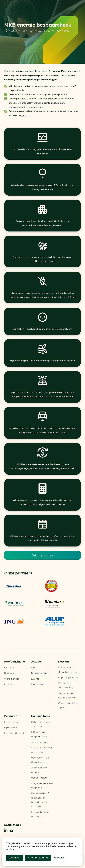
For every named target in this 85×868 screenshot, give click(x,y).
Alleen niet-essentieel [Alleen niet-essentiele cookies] (38, 858)
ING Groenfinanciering (14, 621)
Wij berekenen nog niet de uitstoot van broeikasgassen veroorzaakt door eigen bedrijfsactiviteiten (43, 502)
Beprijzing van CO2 (69, 677)
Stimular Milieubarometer (55, 604)
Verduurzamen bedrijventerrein (67, 695)
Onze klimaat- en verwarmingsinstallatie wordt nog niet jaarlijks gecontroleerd (43, 259)
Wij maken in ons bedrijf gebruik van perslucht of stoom (43, 329)
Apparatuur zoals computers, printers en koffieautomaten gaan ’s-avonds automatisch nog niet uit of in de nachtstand (42, 295)
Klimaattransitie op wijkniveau (68, 705)
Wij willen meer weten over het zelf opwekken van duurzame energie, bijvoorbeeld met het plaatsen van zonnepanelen (42, 394)
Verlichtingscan (40, 777)
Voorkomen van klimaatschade (40, 760)
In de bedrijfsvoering (15, 733)
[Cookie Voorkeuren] (59, 858)
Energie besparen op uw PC (41, 814)
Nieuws (35, 667)
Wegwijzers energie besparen (42, 785)
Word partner (12, 679)
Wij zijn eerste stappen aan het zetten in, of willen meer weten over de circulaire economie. (42, 538)
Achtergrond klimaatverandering (69, 669)
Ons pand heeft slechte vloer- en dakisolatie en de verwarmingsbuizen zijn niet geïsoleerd (43, 223)
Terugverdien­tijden (42, 742)
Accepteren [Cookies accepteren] (15, 858)
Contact (9, 684)
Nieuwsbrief (38, 684)
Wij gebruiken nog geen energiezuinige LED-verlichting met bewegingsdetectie (42, 187)
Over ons (9, 667)
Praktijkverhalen (40, 673)
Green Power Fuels (51, 586)
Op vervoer (11, 727)
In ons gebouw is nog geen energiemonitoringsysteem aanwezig (43, 151)
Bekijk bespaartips (42, 555)
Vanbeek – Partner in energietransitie (14, 604)
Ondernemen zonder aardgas (67, 685)
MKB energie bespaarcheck (39, 734)
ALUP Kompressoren (55, 621)
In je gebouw (11, 722)
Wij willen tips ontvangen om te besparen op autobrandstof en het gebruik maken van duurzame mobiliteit (42, 430)
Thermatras (13, 586)
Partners (9, 673)
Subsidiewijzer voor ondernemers (42, 750)
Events (35, 679)
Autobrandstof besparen (39, 770)
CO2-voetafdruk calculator (40, 724)
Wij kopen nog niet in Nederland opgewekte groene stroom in (43, 360)
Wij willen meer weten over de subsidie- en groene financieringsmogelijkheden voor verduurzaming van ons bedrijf (42, 466)
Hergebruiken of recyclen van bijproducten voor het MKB (41, 800)
